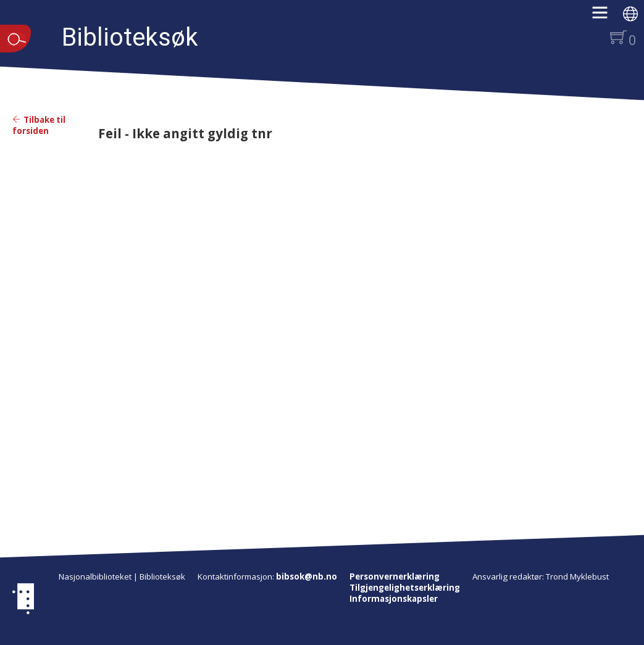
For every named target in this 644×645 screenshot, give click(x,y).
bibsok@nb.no (307, 576)
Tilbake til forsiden (39, 125)
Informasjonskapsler (394, 599)
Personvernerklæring (395, 576)
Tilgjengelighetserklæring (405, 588)
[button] (606, 17)
